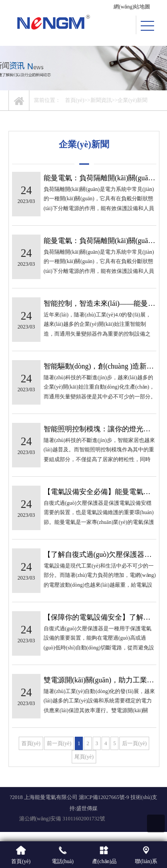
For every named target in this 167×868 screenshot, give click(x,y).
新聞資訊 (101, 100)
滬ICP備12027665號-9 (104, 797)
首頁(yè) (75, 100)
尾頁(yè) (84, 757)
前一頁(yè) (59, 743)
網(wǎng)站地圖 (132, 7)
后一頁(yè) (134, 743)
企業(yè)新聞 (132, 100)
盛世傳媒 (87, 808)
